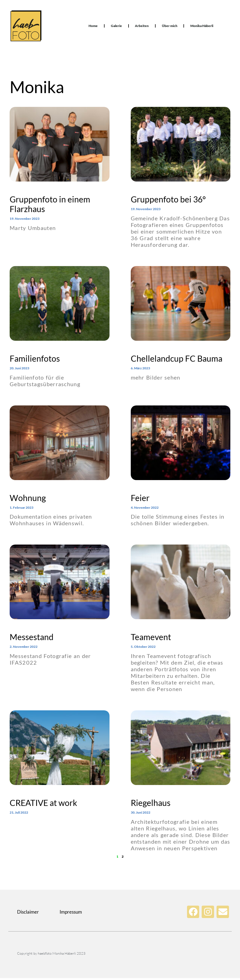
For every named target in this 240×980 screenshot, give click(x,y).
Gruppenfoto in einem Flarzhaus (50, 206)
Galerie (116, 27)
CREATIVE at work (43, 805)
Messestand (32, 639)
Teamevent (151, 639)
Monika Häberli (202, 27)
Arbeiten (142, 27)
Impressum (71, 914)
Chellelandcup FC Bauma (177, 360)
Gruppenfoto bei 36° (168, 201)
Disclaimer (28, 914)
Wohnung (28, 500)
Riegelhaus (151, 805)
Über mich (170, 27)
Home (93, 27)
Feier (140, 500)
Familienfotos (35, 360)
